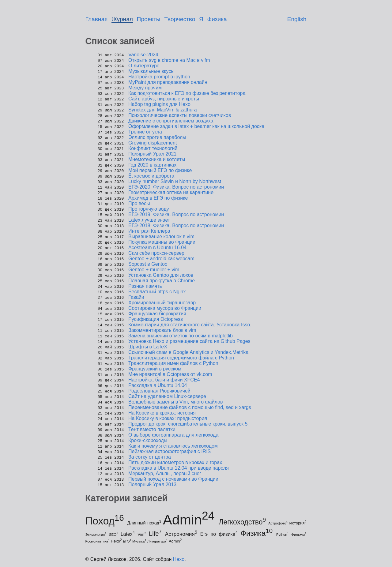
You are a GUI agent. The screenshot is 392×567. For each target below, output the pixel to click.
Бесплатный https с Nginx (157, 292)
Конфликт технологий (153, 148)
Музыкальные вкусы (151, 71)
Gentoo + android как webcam (161, 259)
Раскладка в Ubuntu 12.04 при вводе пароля (179, 468)
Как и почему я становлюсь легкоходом (173, 446)
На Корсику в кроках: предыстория (168, 418)
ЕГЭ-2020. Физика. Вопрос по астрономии (176, 187)
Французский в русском (155, 369)
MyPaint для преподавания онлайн (168, 82)
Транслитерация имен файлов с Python (173, 363)
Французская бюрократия (157, 314)
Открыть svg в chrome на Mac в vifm (169, 60)
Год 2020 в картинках (152, 165)
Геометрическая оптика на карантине (171, 192)
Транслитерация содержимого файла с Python (181, 358)
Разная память (145, 286)
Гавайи (136, 297)
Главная (97, 19)
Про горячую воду (149, 209)
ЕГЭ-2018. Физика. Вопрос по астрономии (176, 225)
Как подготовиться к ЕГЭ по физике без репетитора (187, 93)
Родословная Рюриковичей (159, 391)
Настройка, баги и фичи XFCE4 (164, 380)
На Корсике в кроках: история (162, 413)
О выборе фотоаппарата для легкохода (173, 435)
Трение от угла (145, 132)
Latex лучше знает (149, 220)
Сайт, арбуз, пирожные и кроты (164, 99)
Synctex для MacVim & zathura (163, 110)
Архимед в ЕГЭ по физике (158, 198)
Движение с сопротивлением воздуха (171, 121)
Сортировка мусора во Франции (165, 308)
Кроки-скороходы (148, 440)
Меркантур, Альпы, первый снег (165, 473)
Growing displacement (153, 143)
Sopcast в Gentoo (148, 264)
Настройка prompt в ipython (159, 77)
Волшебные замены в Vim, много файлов (175, 402)
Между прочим (145, 88)
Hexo (179, 559)
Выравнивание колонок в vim (161, 237)
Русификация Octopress (156, 319)
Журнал (122, 19)
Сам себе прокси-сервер (156, 253)
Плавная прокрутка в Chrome (162, 281)
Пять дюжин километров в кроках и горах (175, 462)
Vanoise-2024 (143, 55)
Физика (217, 19)
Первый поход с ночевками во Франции (173, 479)
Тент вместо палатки (152, 429)
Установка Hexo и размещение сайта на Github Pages (189, 341)
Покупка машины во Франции (162, 242)
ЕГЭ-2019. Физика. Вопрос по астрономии (176, 214)
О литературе (144, 66)
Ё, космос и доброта (151, 176)
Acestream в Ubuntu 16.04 (157, 248)
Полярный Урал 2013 (152, 484)
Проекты (149, 19)
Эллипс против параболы (157, 137)
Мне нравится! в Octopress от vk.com (170, 374)
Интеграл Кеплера (149, 231)
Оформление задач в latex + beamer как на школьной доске (196, 126)
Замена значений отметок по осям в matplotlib (181, 336)
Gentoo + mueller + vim (154, 270)
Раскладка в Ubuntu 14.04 (158, 385)
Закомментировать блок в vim (162, 330)
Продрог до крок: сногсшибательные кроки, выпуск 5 (188, 424)
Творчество (180, 19)
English (297, 19)
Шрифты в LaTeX (148, 347)
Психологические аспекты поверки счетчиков (180, 115)
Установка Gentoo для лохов (161, 275)
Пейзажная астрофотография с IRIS (170, 451)
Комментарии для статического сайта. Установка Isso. (190, 325)
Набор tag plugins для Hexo (159, 104)
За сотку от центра (150, 457)
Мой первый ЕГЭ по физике (160, 170)
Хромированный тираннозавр (162, 303)
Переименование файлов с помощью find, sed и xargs (190, 407)
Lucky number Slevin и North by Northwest (175, 181)
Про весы (139, 203)
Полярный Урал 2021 (152, 154)
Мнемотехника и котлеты (157, 159)
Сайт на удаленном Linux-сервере (167, 396)
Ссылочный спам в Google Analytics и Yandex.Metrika (188, 352)
